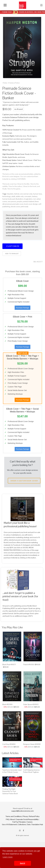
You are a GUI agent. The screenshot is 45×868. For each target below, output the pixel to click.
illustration (19, 199)
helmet (17, 194)
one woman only (26, 194)
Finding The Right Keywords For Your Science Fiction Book (10, 791)
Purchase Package (22, 308)
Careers (30, 822)
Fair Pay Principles (19, 822)
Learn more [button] (8, 857)
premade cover (18, 204)
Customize (12, 246)
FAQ (7, 819)
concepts (28, 196)
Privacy (25, 816)
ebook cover (15, 207)
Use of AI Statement (9, 824)
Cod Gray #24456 (9, 744)
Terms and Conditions (14, 816)
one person (12, 201)
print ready (24, 207)
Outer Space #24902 (31, 704)
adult (13, 196)
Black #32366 (7, 704)
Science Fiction (15, 83)
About (12, 819)
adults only (20, 196)
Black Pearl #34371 (9, 664)
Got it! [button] (22, 863)
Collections (22, 824)
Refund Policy (34, 816)
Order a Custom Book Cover (24, 481)
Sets (29, 824)
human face (37, 194)
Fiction (5, 83)
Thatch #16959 (29, 664)
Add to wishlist (12, 254)
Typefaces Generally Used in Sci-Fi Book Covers (12, 771)
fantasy (35, 196)
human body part (9, 199)
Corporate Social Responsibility (27, 819)
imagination (28, 199)
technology (7, 196)
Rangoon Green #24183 (32, 744)
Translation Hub (37, 824)
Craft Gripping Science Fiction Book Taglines (31, 771)
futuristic (10, 194)
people (19, 201)
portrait (25, 201)
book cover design (31, 204)
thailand (31, 201)
